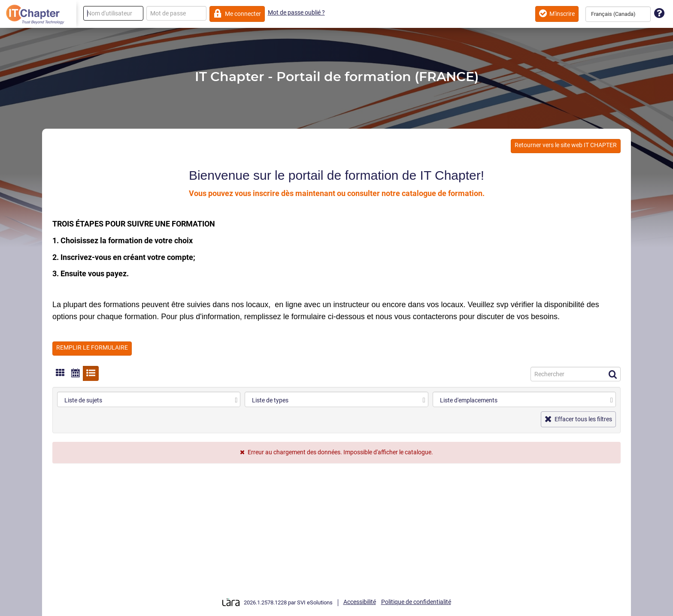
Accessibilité (360, 602)
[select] (236, 400)
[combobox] (618, 14)
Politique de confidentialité (416, 602)
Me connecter (237, 14)
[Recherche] (576, 374)
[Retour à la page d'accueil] (38, 14)
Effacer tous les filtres (578, 419)
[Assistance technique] (659, 14)
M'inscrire (557, 14)
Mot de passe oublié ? (296, 12)
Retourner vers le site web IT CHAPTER (566, 145)
